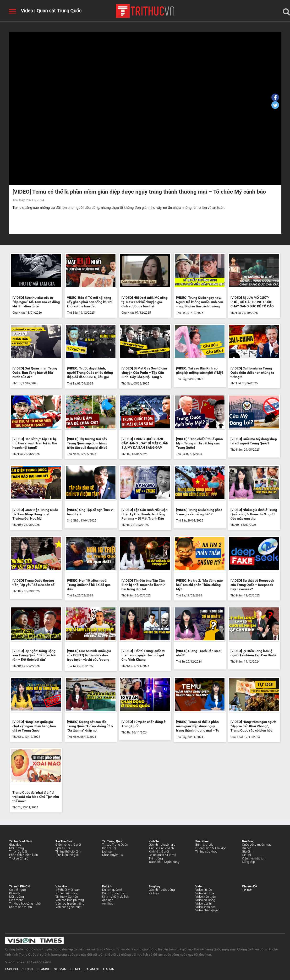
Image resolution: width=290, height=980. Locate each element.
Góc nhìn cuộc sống (162, 890)
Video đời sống (205, 900)
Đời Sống (248, 841)
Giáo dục (15, 845)
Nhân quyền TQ (113, 855)
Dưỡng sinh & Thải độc (211, 848)
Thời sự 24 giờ (19, 858)
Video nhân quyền (207, 910)
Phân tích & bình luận (23, 855)
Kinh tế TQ (109, 848)
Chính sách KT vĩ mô (162, 855)
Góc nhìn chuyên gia (162, 845)
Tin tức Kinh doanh (161, 848)
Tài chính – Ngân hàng (164, 862)
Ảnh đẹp (108, 900)
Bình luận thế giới (67, 855)
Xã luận (154, 893)
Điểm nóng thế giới (68, 845)
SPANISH (44, 969)
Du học (247, 848)
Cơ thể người (18, 890)
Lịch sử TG (63, 848)
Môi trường (16, 848)
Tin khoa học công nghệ (25, 904)
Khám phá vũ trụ (20, 907)
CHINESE (28, 969)
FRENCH (76, 969)
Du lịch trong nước (114, 893)
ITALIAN (109, 969)
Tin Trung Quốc (113, 841)
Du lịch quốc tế (112, 890)
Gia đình (248, 851)
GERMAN (60, 969)
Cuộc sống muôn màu (257, 845)
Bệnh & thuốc (204, 845)
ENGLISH (12, 969)
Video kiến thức (205, 897)
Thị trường (156, 858)
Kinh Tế (154, 841)
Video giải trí (204, 904)
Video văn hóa (205, 893)
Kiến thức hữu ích (254, 858)
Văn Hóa (61, 886)
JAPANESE (92, 969)
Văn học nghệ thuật (68, 907)
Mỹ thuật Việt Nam (68, 890)
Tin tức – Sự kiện (67, 897)
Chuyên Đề (249, 886)
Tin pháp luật (18, 851)
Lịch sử (107, 851)
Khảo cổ (14, 893)
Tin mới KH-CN (19, 886)
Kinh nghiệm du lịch (115, 897)
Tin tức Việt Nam (21, 841)
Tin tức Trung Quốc (115, 845)
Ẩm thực (108, 904)
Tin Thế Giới (64, 841)
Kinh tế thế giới (159, 851)
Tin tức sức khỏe (206, 851)
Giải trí (246, 855)
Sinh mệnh (16, 900)
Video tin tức (204, 890)
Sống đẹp (249, 862)
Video (27, 11)
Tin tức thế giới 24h (68, 851)
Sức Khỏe (202, 841)
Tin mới (247, 890)
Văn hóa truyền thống (70, 904)
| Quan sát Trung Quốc (57, 11)
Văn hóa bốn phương (70, 900)
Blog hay (155, 886)
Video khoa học (205, 907)
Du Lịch (107, 886)
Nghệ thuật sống (67, 893)
